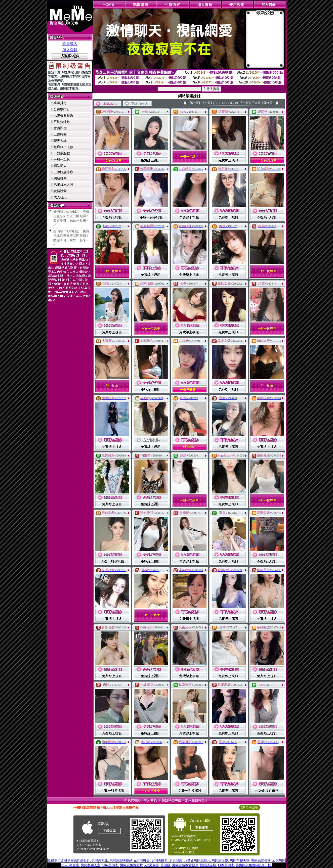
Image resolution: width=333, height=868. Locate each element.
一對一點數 (62, 159)
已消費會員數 (63, 116)
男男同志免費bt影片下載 (253, 865)
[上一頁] (206, 103)
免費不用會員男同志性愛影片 (69, 861)
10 (236, 103)
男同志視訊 (100, 861)
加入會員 (70, 50)
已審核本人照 (63, 185)
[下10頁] (256, 103)
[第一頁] (194, 103)
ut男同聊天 (142, 861)
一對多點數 (62, 153)
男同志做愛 (220, 861)
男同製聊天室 (91, 865)
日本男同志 (226, 865)
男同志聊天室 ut (262, 861)
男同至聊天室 (240, 861)
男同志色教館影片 (185, 865)
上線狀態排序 (63, 172)
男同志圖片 (160, 861)
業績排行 (60, 103)
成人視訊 (60, 197)
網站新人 (60, 166)
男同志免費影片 (131, 865)
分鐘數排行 (62, 109)
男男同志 (176, 861)
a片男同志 (152, 865)
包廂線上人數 (63, 147)
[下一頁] (244, 103)
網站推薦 (60, 178)
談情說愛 (60, 191)
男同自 (165, 865)
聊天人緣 (60, 141)
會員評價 (60, 128)
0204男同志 (110, 865)
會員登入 (70, 44)
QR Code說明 (250, 807)
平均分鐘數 (62, 122)
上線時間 (60, 134)
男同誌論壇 (208, 865)
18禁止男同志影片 (197, 861)
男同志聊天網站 (121, 861)
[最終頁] (268, 103)
